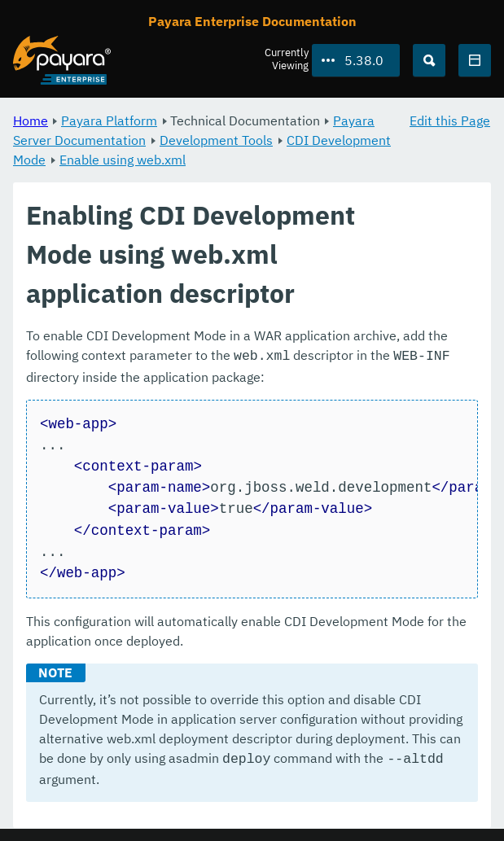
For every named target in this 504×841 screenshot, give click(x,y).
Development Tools (216, 140)
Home (31, 120)
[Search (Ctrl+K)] (429, 60)
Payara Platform (109, 120)
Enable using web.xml (123, 160)
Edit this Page (450, 120)
